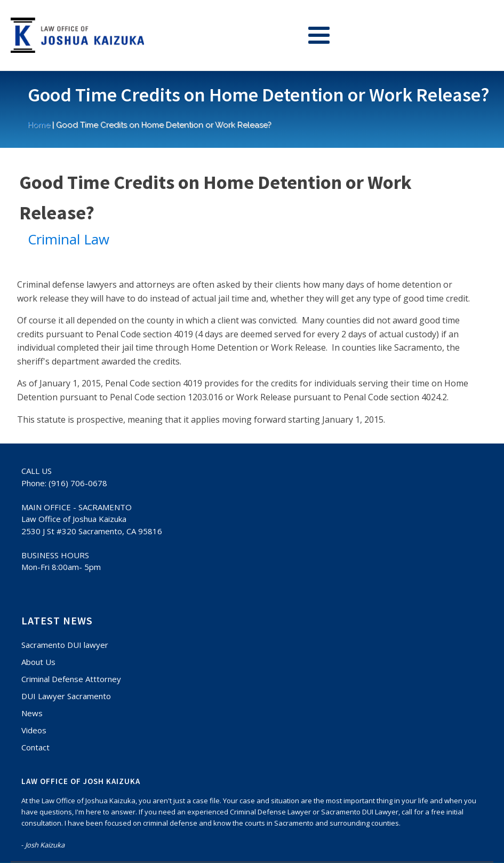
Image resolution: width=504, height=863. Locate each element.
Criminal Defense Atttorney (71, 679)
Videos (34, 730)
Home (39, 125)
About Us (38, 662)
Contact (35, 747)
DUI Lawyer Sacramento (66, 696)
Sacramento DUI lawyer (65, 645)
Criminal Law (69, 239)
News (32, 713)
